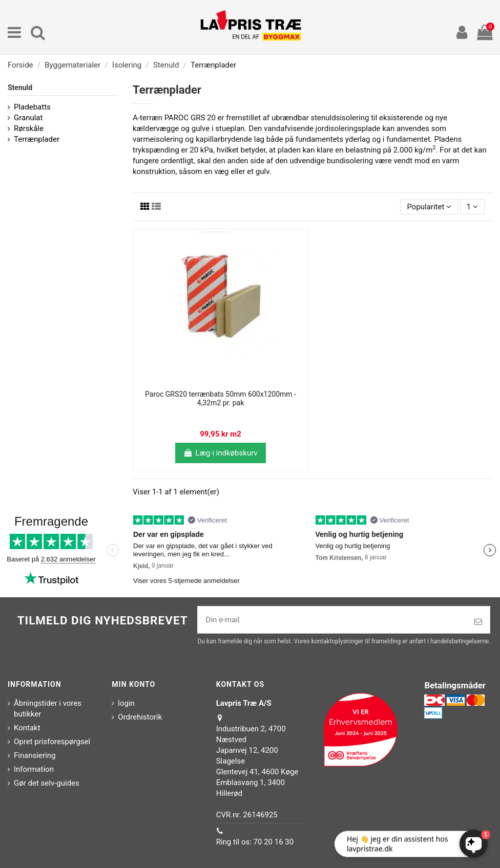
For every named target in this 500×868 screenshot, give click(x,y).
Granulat (28, 118)
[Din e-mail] (332, 620)
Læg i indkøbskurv (220, 453)
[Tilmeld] (478, 622)
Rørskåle (29, 128)
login (126, 703)
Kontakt (27, 728)
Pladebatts (32, 107)
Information (34, 769)
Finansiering (35, 755)
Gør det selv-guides (47, 783)
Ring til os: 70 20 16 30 (255, 842)
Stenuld (20, 88)
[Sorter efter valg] (429, 207)
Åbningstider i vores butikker (48, 709)
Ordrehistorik (140, 717)
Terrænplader (37, 139)
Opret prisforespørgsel (52, 742)
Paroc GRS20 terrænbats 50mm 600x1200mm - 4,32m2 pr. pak (221, 398)
